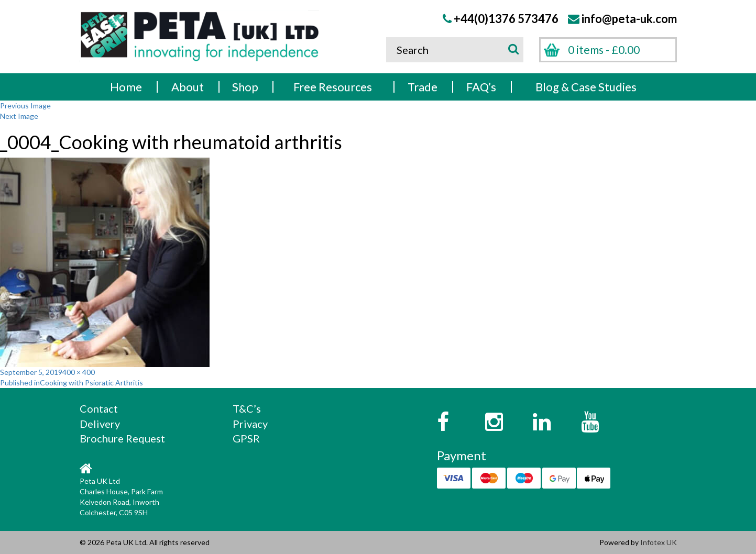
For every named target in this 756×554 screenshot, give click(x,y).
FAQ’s (481, 87)
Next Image (19, 116)
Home (126, 87)
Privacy (250, 424)
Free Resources (333, 87)
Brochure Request (122, 438)
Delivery (100, 424)
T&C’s (247, 408)
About (188, 87)
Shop (245, 87)
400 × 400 (79, 372)
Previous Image (25, 106)
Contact (99, 408)
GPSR (246, 438)
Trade (423, 87)
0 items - (604, 49)
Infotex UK (659, 542)
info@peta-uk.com (629, 19)
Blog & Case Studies (586, 87)
